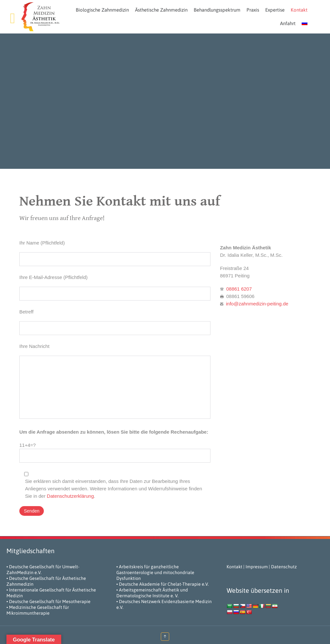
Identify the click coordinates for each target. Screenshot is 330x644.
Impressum (257, 567)
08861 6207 (239, 289)
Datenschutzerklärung (70, 496)
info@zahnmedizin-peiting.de (257, 304)
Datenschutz (284, 567)
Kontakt (234, 567)
